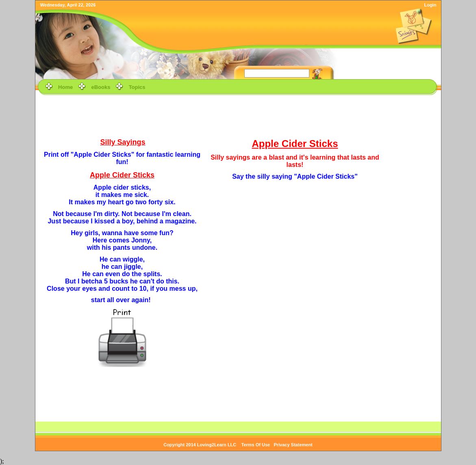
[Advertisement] (238, 115)
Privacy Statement (293, 445)
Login (430, 5)
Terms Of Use (256, 445)
